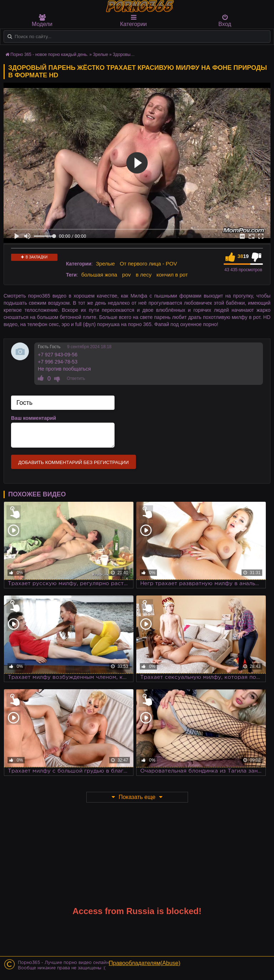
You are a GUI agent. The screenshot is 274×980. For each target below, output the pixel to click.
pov (126, 275)
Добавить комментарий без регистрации (73, 462)
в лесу (143, 275)
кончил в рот (172, 275)
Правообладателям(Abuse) (145, 963)
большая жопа (99, 275)
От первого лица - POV (148, 264)
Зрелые (105, 264)
